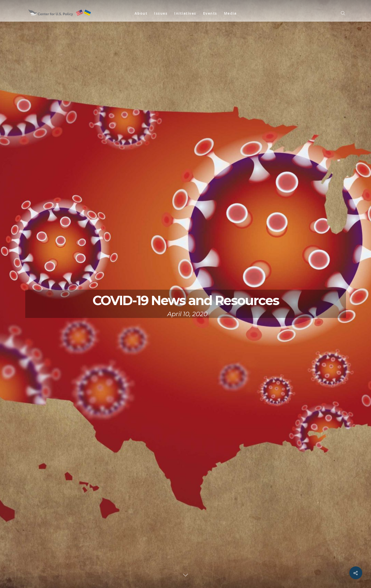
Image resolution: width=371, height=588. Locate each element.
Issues (161, 13)
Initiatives (185, 13)
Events (210, 13)
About (141, 13)
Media (230, 13)
